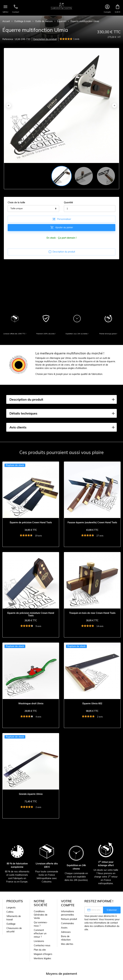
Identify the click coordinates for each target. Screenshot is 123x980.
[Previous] (9, 106)
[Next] (114, 106)
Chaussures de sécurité (14, 930)
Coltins (10, 912)
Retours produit (69, 919)
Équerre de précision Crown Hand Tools (31, 523)
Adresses (66, 932)
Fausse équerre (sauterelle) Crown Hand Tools (92, 523)
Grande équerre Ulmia (31, 794)
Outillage (11, 924)
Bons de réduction (66, 938)
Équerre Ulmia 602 (92, 704)
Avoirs (64, 928)
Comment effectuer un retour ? (40, 933)
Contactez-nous (42, 945)
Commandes (68, 923)
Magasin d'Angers (43, 954)
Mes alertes (67, 944)
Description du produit (45, 39)
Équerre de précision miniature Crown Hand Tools (31, 614)
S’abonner (112, 910)
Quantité (68, 202)
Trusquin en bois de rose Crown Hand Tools (92, 613)
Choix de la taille (16, 202)
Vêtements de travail (14, 918)
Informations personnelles (68, 913)
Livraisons (39, 941)
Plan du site (40, 950)
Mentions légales (42, 958)
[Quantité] (90, 209)
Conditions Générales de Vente (41, 915)
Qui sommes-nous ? (41, 924)
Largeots (11, 908)
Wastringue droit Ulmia (31, 704)
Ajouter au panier (62, 227)
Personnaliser (62, 219)
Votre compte (68, 903)
